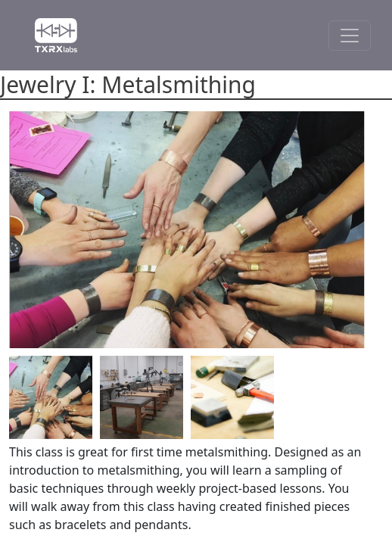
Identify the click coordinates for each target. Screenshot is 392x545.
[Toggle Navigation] (350, 36)
